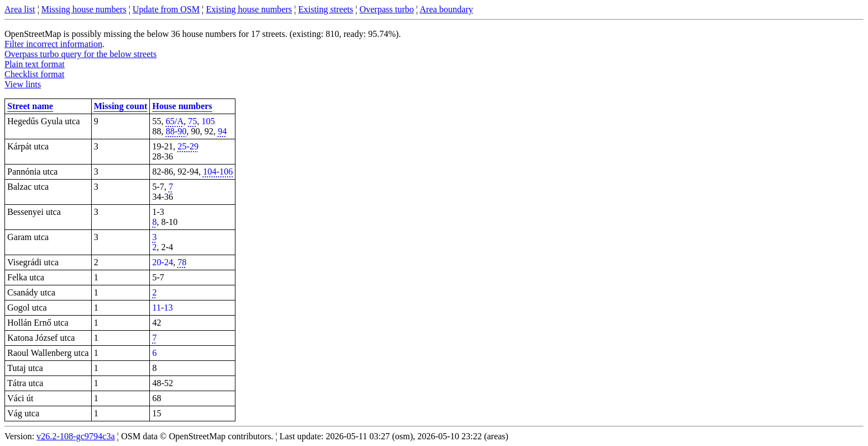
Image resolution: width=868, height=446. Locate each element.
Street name (30, 106)
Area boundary (446, 9)
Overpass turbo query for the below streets (81, 54)
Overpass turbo (387, 9)
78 (182, 262)
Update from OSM (166, 9)
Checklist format (34, 74)
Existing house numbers (249, 9)
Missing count (121, 106)
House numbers (182, 106)
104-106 (218, 172)
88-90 (176, 131)
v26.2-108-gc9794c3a (76, 436)
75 (192, 121)
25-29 (188, 146)
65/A (174, 121)
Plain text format (35, 64)
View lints (23, 84)
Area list (20, 9)
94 (223, 131)
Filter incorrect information (53, 44)
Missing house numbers (84, 9)
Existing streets (325, 9)
